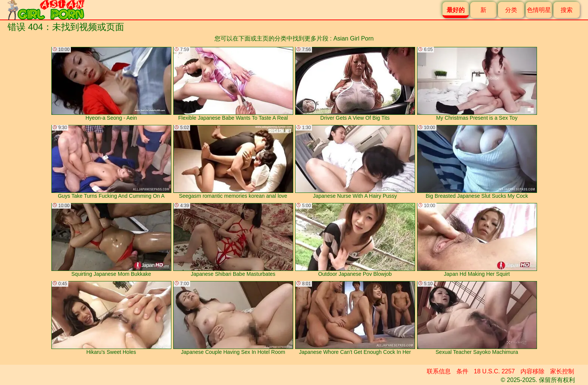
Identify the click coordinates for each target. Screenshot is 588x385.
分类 (511, 10)
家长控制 (562, 371)
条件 (462, 371)
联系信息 (439, 371)
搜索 (567, 10)
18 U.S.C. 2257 (494, 371)
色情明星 (539, 10)
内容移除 (532, 371)
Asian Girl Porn (354, 38)
